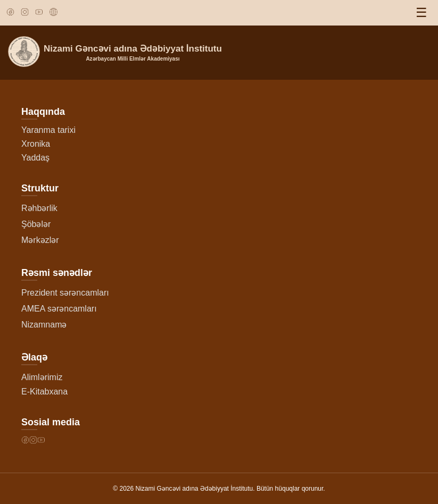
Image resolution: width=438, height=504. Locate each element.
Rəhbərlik (39, 208)
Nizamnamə (44, 325)
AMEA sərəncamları (59, 309)
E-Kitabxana (44, 392)
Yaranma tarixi (48, 130)
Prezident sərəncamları (65, 293)
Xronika (36, 144)
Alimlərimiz (42, 377)
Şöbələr (36, 224)
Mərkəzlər (40, 240)
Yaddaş (35, 158)
